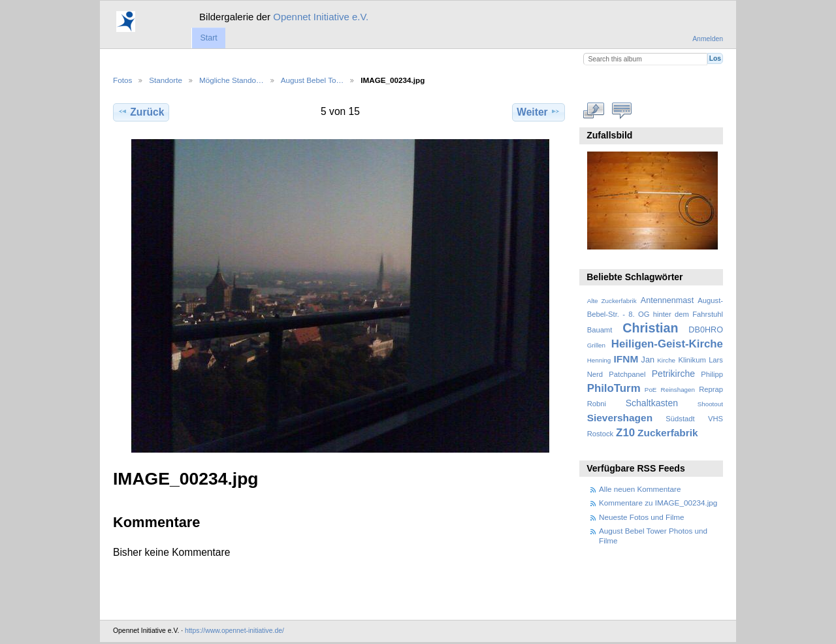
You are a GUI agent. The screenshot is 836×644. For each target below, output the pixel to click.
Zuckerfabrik (668, 433)
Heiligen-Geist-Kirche (667, 344)
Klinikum (692, 360)
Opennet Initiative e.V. (321, 17)
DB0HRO (706, 330)
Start (208, 38)
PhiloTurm (614, 388)
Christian (650, 328)
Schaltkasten (652, 403)
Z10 (625, 433)
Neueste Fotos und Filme (642, 517)
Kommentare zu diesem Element (622, 110)
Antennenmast (667, 300)
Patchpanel (627, 374)
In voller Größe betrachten (594, 110)
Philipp (712, 374)
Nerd (595, 374)
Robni (597, 404)
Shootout (710, 404)
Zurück (141, 112)
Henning (599, 360)
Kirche (666, 360)
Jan (648, 360)
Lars (716, 360)
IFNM (626, 359)
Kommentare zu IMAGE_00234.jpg (658, 503)
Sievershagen (620, 418)
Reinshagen (678, 390)
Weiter (539, 112)
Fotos (122, 80)
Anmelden (708, 39)
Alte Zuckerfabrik (612, 301)
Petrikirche (673, 374)
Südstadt (680, 419)
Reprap (711, 389)
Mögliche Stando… (232, 80)
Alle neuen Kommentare (640, 489)
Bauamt (600, 330)
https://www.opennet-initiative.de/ (234, 631)
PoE (651, 390)
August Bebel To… (313, 80)
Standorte (166, 80)
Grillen (596, 345)
